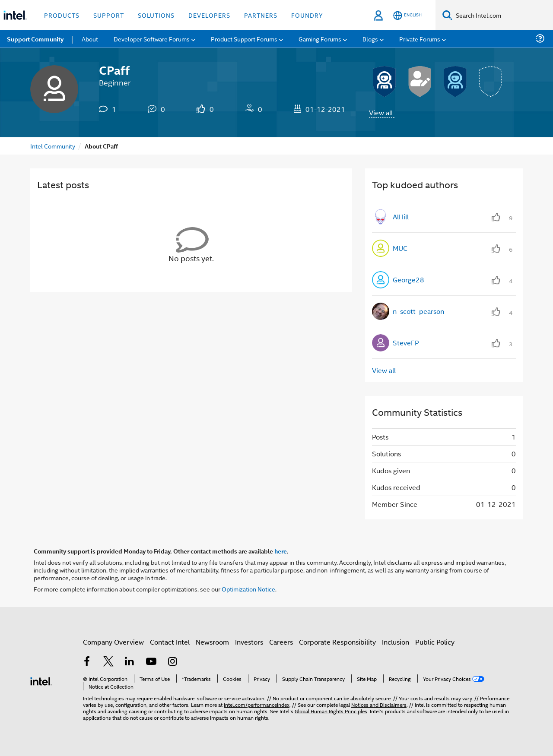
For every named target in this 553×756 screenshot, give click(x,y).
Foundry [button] (307, 15)
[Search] (447, 15)
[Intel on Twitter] (108, 662)
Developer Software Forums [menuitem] (152, 39)
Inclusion (396, 642)
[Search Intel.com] (503, 15)
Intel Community (53, 146)
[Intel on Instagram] (172, 662)
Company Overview (113, 642)
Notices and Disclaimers (379, 704)
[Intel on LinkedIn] (130, 662)
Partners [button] (261, 15)
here (281, 551)
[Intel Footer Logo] (41, 680)
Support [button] (109, 15)
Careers (281, 642)
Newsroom (212, 642)
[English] (407, 15)
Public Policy (435, 642)
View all (381, 112)
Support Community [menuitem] (35, 39)
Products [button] (62, 15)
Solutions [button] (156, 15)
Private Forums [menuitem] (420, 39)
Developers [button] (209, 15)
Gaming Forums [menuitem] (320, 39)
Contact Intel (170, 642)
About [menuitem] (90, 39)
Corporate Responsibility (337, 642)
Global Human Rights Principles (331, 711)
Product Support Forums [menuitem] (244, 39)
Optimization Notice (248, 589)
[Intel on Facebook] (87, 662)
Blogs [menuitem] (370, 39)
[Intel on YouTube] (151, 662)
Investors (249, 642)
